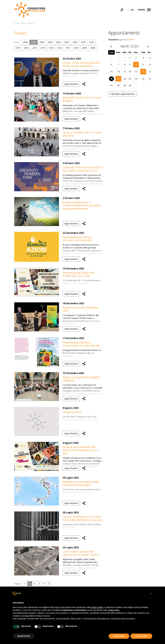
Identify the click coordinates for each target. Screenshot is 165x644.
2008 (93, 48)
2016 (27, 48)
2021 (67, 42)
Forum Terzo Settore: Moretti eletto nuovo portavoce (81, 64)
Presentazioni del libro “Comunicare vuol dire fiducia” (81, 344)
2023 (50, 42)
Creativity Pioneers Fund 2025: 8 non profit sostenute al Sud (83, 169)
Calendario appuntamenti (122, 94)
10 (136, 64)
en (132, 10)
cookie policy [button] (114, 610)
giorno (123, 40)
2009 (85, 48)
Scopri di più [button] (24, 636)
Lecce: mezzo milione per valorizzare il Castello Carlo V (81, 553)
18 (143, 72)
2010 (76, 48)
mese (131, 40)
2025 (34, 42)
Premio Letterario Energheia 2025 (80, 309)
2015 (35, 48)
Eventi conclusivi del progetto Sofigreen (81, 379)
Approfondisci (71, 84)
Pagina (18, 584)
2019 (83, 42)
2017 (18, 48)
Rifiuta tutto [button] (119, 636)
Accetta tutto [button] (141, 636)
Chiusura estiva (72, 412)
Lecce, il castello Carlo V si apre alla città (82, 134)
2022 (58, 42)
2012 (60, 48)
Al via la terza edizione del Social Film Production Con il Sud (81, 450)
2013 (51, 48)
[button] (151, 594)
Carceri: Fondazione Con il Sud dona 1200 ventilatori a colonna (82, 518)
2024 (42, 42)
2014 (43, 48)
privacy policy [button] (97, 607)
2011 (68, 48)
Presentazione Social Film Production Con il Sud (79, 274)
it (128, 10)
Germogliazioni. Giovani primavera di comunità (77, 239)
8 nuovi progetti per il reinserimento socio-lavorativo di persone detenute (82, 205)
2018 (92, 42)
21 (118, 79)
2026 (25, 42)
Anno (17, 42)
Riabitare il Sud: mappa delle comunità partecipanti (81, 483)
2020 (75, 42)
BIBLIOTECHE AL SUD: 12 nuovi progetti (82, 99)
